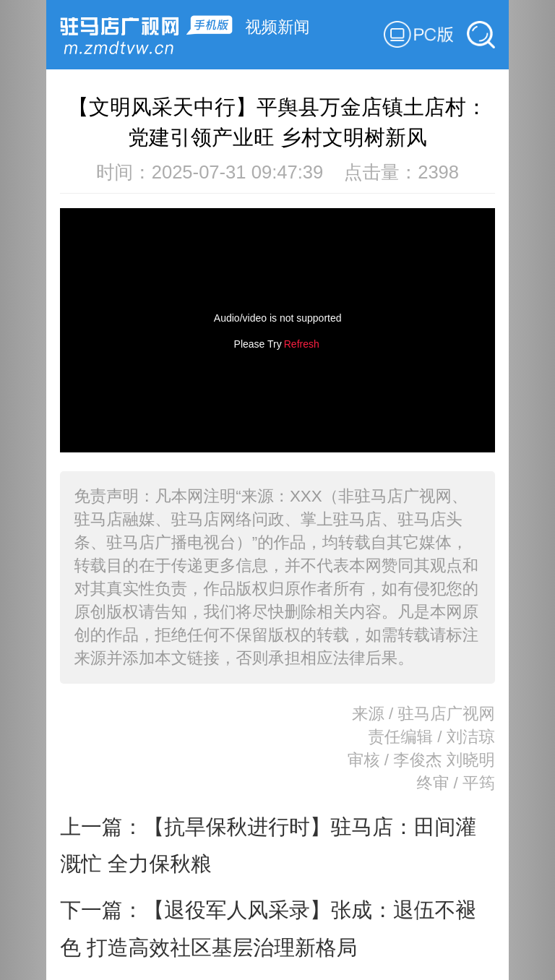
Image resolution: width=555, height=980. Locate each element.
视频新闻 (277, 27)
